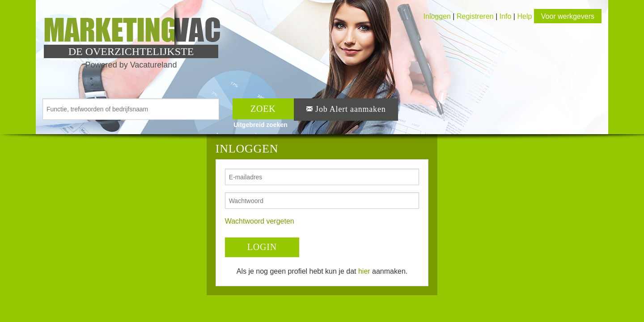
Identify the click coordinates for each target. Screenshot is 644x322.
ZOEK (263, 109)
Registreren (476, 16)
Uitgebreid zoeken (261, 125)
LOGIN (262, 247)
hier (364, 271)
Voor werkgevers (568, 16)
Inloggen (437, 16)
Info (506, 16)
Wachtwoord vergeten (260, 221)
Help (524, 16)
